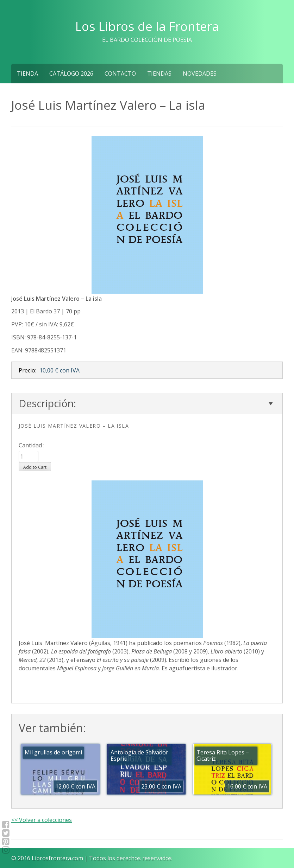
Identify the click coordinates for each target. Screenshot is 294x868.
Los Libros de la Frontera (147, 26)
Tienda (27, 74)
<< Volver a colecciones (42, 820)
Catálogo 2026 (71, 74)
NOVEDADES (200, 74)
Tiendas (159, 74)
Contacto (120, 74)
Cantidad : (32, 445)
